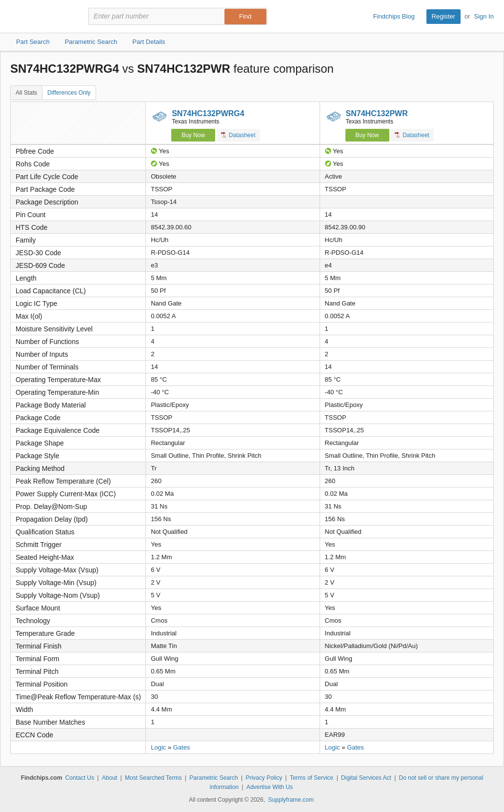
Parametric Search (213, 778)
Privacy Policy (264, 778)
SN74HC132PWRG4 (208, 113)
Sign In (484, 16)
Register (444, 16)
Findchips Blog (394, 16)
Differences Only (69, 93)
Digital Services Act (366, 778)
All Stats (26, 93)
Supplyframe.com (291, 800)
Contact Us (80, 778)
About (110, 778)
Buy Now (193, 135)
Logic (158, 747)
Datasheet (238, 135)
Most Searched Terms (153, 778)
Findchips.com (42, 17)
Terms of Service (312, 778)
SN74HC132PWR (377, 113)
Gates (182, 747)
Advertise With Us (270, 787)
